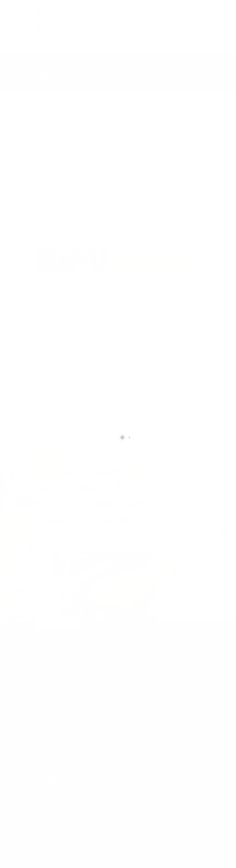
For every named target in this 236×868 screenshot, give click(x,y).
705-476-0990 (66, 755)
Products (62, 68)
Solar (83, 68)
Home (41, 68)
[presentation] (85, 570)
